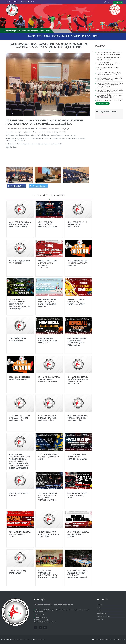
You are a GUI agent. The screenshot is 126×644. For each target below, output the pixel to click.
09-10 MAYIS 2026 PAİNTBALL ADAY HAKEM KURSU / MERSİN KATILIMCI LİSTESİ (49, 379)
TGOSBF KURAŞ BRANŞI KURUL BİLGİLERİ (18, 572)
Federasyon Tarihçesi (103, 616)
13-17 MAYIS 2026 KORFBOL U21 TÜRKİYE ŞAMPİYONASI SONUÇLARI (110, 79)
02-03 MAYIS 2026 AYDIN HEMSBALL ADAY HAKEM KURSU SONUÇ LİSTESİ (48, 418)
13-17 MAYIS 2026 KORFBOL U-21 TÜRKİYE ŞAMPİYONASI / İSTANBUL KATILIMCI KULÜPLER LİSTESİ (78, 380)
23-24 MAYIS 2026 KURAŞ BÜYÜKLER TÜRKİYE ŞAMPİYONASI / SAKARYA (77, 457)
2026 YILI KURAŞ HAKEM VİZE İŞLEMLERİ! (20, 494)
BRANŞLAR (65, 36)
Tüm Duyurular (102, 104)
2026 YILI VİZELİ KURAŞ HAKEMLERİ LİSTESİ (110, 100)
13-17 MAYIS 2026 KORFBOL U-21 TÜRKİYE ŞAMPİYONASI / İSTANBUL (49, 457)
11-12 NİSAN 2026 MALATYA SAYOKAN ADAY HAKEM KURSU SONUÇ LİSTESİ (20, 418)
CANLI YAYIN (86, 36)
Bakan (99, 608)
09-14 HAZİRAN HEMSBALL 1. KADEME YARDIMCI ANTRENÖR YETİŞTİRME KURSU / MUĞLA (78, 342)
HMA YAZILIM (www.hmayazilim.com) (112, 639)
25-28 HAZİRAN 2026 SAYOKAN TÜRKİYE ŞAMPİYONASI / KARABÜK (109, 59)
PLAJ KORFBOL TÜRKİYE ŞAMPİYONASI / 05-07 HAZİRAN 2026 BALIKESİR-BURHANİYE (110, 91)
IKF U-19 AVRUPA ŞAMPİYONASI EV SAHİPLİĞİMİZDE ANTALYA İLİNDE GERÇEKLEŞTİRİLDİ (48, 574)
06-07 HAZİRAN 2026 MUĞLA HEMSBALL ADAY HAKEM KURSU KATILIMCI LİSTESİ (109, 54)
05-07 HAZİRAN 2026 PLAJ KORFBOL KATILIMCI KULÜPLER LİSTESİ (108, 64)
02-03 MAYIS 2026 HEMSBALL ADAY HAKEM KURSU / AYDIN (20, 534)
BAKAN (39, 36)
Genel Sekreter (101, 613)
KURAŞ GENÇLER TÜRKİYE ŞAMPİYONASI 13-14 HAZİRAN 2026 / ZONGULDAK (109, 74)
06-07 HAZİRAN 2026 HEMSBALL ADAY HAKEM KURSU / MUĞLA (48, 340)
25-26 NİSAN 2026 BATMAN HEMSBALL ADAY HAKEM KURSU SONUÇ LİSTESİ (77, 418)
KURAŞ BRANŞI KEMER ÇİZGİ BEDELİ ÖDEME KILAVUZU (20, 378)
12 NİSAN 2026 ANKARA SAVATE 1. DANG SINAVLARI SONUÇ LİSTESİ (49, 534)
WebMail (118, 2)
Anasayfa (100, 605)
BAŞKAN (47, 36)
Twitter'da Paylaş (37, 186)
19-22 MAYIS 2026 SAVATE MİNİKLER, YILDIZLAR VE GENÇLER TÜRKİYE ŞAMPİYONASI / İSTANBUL (48, 496)
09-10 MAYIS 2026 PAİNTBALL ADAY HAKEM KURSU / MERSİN (78, 495)
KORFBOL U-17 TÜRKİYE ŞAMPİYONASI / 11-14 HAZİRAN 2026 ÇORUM (110, 96)
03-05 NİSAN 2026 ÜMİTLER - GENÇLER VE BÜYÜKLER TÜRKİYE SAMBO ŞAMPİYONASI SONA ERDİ (78, 574)
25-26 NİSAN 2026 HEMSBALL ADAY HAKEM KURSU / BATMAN (78, 534)
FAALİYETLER (75, 36)
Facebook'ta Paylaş (16, 186)
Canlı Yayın (100, 619)
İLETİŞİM (96, 36)
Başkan (99, 610)
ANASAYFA (31, 36)
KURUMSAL (56, 36)
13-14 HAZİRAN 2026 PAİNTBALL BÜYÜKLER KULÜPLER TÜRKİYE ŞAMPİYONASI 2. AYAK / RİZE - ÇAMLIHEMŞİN (110, 85)
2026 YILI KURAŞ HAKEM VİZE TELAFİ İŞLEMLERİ (108, 69)
